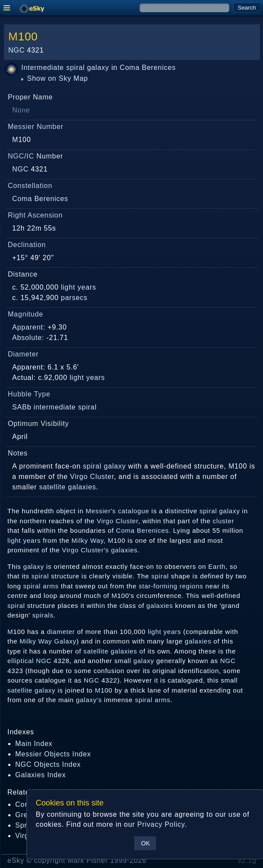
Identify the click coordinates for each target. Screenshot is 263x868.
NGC (17, 50)
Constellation (30, 186)
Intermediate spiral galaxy (65, 68)
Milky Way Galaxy (48, 641)
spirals (43, 615)
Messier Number (36, 127)
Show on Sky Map (55, 78)
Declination (27, 245)
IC (30, 156)
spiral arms (41, 586)
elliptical (21, 661)
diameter (61, 632)
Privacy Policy (161, 824)
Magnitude (26, 314)
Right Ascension (35, 215)
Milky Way (88, 540)
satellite (52, 487)
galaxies (82, 487)
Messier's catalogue (117, 511)
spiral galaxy (105, 466)
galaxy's (89, 700)
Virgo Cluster (92, 477)
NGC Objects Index (48, 764)
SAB (20, 407)
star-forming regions (171, 586)
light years (78, 287)
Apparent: (29, 327)
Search (247, 8)
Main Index (34, 744)
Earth (217, 566)
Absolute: (28, 338)
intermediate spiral (65, 407)
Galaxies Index (40, 775)
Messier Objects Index (53, 754)
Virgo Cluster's (85, 550)
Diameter (23, 354)
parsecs (74, 298)
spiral (40, 576)
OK (146, 843)
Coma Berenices (148, 68)
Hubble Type (29, 394)
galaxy (33, 566)
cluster (223, 521)
